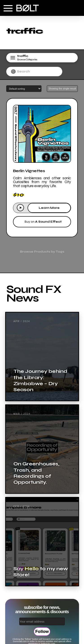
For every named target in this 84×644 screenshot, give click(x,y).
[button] (8, 8)
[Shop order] (24, 89)
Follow (42, 631)
